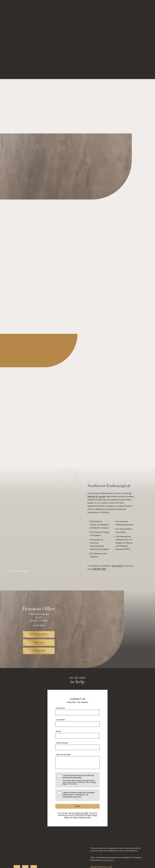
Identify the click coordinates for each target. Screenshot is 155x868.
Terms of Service (79, 800)
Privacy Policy (102, 852)
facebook (37, 851)
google (28, 851)
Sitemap (93, 852)
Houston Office (39, 592)
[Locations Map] (106, 612)
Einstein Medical (114, 846)
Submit (77, 789)
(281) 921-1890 (100, 552)
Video (75, 7)
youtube (20, 851)
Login (110, 852)
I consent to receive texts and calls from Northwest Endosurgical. (80, 762)
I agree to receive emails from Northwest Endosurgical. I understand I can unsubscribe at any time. (79, 778)
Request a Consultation (121, 7)
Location (101, 7)
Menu (141, 7)
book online (117, 549)
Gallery (65, 7)
